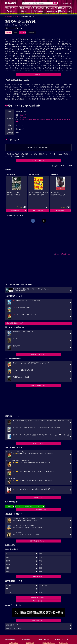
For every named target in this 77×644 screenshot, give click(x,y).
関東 (41, 554)
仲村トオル (24, 119)
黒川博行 (23, 117)
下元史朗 (42, 119)
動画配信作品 (52, 11)
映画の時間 (9, 16)
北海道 (8, 561)
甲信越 (8, 564)
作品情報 (17, 16)
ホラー (41, 592)
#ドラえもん (9, 506)
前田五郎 (54, 119)
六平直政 (60, 119)
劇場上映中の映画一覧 (38, 354)
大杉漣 (48, 119)
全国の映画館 (30, 643)
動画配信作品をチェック (38, 385)
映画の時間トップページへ (14, 629)
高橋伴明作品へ (16, 210)
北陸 (41, 564)
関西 (7, 557)
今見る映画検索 (65, 3)
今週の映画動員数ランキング (14, 323)
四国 (41, 568)
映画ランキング (65, 8)
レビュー (22, 32)
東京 (7, 554)
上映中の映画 (25, 8)
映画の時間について (38, 620)
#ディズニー (39, 506)
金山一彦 (36, 119)
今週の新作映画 (38, 8)
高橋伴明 (23, 115)
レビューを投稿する (38, 160)
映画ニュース (25, 11)
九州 (7, 572)
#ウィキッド (19, 506)
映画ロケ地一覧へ (38, 601)
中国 (7, 568)
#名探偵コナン (29, 506)
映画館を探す (12, 11)
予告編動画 (38, 11)
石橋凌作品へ (60, 210)
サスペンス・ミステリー (13, 28)
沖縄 (41, 572)
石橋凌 (30, 119)
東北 (41, 561)
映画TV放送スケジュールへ (38, 541)
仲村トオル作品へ (38, 210)
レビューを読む (65, 11)
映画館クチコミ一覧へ (38, 598)
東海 (41, 557)
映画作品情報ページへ (13, 625)
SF (7, 589)
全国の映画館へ (38, 577)
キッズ (41, 589)
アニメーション (44, 585)
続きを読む (38, 74)
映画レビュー (38, 497)
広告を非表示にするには (63, 254)
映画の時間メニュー (12, 8)
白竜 (65, 119)
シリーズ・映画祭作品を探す (38, 510)
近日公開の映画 (52, 8)
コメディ (9, 592)
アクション (9, 585)
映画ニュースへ (38, 443)
